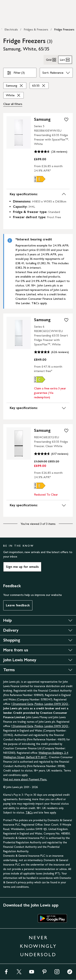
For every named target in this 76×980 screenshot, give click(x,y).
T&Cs (29, 813)
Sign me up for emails (22, 567)
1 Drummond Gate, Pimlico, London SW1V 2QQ (40, 704)
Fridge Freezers (64, 29)
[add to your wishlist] (66, 119)
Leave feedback (18, 605)
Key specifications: (38, 194)
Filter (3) (16, 73)
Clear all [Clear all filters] (13, 104)
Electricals (11, 29)
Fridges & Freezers (36, 29)
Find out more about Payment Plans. (25, 779)
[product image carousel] (19, 132)
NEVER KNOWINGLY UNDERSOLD (38, 946)
